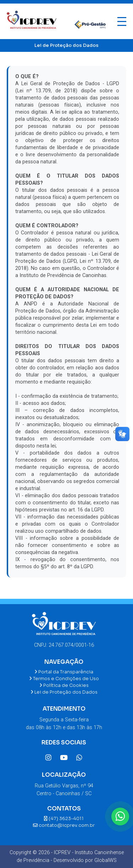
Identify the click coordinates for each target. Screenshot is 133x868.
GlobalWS (106, 860)
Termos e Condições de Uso (64, 679)
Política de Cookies (64, 685)
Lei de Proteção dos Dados (64, 692)
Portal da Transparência (64, 672)
